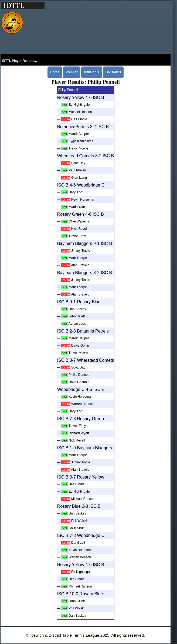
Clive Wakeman (80, 221)
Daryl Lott (75, 192)
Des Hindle (79, 119)
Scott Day (78, 163)
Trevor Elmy (77, 236)
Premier (72, 72)
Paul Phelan (77, 170)
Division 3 (113, 72)
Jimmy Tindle (81, 251)
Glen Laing (79, 178)
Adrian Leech (78, 324)
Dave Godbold (79, 382)
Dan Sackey (77, 309)
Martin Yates (77, 207)
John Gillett (77, 316)
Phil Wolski (79, 521)
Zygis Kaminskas (81, 141)
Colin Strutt (76, 528)
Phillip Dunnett (79, 375)
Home (55, 72)
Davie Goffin (80, 346)
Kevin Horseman (83, 200)
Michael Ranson (80, 112)
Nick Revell (79, 229)
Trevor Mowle (78, 148)
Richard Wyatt (79, 433)
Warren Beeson (82, 404)
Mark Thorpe (78, 258)
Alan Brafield (80, 265)
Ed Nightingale (79, 105)
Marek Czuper (79, 134)
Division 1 (92, 72)
